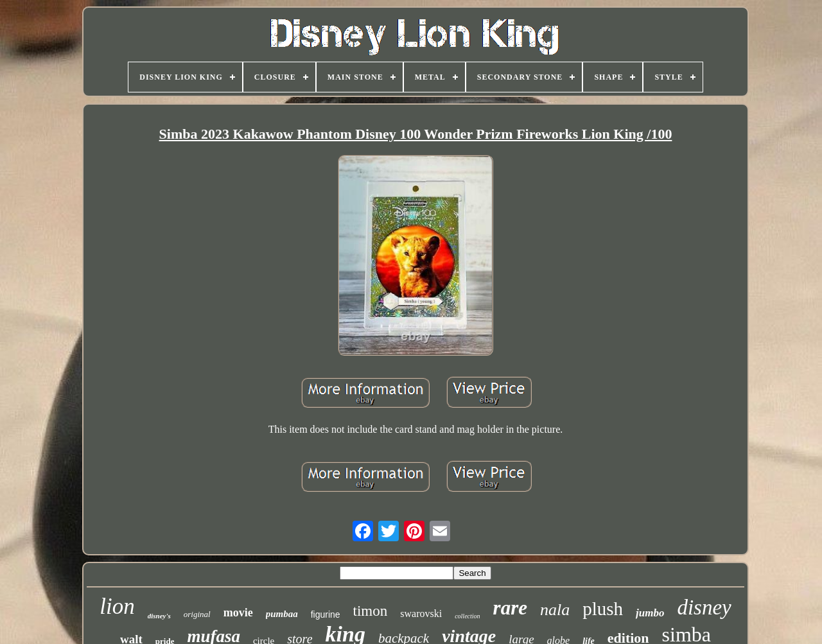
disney (704, 607)
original (197, 614)
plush (603, 609)
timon (371, 611)
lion (117, 606)
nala (555, 610)
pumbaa (282, 614)
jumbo (650, 613)
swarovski (421, 614)
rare (510, 608)
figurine (326, 614)
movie (238, 613)
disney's (159, 616)
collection (467, 616)
